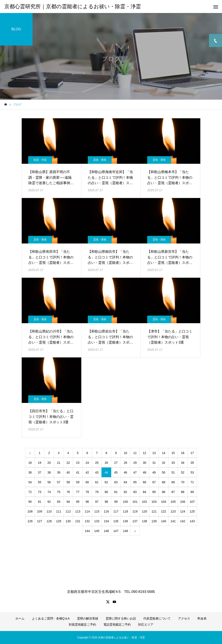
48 (145, 472)
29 (135, 463)
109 (40, 511)
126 (30, 521)
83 (135, 492)
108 (30, 511)
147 (116, 531)
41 (78, 472)
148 (125, 531)
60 (87, 482)
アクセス (184, 618)
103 (154, 502)
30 (145, 463)
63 (116, 482)
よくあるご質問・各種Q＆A (51, 618)
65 (135, 482)
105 (173, 502)
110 (49, 511)
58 (68, 482)
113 (78, 511)
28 (126, 463)
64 (126, 482)
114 (87, 511)
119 (135, 511)
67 (154, 482)
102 (144, 502)
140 (164, 521)
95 (78, 502)
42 (87, 472)
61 (97, 482)
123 (173, 511)
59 (78, 482)
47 (135, 472)
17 (192, 453)
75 (59, 492)
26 (106, 463)
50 (164, 472)
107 (192, 502)
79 (97, 492)
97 (97, 502)
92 (49, 502)
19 (40, 463)
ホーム (20, 618)
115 (97, 511)
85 (154, 492)
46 (126, 472)
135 (116, 521)
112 (68, 511)
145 (97, 531)
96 (87, 502)
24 (87, 463)
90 (30, 502)
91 (40, 502)
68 (164, 482)
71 (192, 482)
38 (49, 472)
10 (126, 453)
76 (68, 492)
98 (106, 502)
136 (125, 521)
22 (68, 463)
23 (78, 463)
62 (106, 482)
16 (183, 453)
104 (164, 502)
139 (154, 521)
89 (192, 492)
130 (68, 521)
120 (144, 511)
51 (173, 472)
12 (145, 453)
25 (97, 463)
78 (87, 492)
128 (49, 521)
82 (126, 492)
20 (49, 463)
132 (87, 521)
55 (40, 482)
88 (183, 492)
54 (30, 482)
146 (106, 531)
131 (78, 521)
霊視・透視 (100, 160)
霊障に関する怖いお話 (121, 618)
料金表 (202, 618)
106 (183, 502)
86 (164, 492)
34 (183, 463)
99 (116, 502)
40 (68, 472)
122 (164, 511)
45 (116, 472)
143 (192, 521)
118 (125, 511)
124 (183, 511)
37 (40, 472)
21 (59, 463)
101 (135, 502)
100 (125, 502)
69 (173, 482)
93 (59, 502)
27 (116, 463)
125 (192, 511)
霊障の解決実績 (88, 618)
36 (30, 472)
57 (59, 482)
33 (173, 463)
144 (87, 531)
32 (164, 463)
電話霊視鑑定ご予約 (117, 625)
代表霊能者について (157, 618)
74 (49, 492)
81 (116, 492)
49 (154, 472)
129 (59, 521)
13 (154, 453)
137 (135, 521)
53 (192, 472)
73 (40, 492)
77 (78, 492)
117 (116, 511)
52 (183, 472)
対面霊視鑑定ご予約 (82, 625)
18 (30, 463)
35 (192, 463)
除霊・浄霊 (40, 160)
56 (49, 482)
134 (106, 521)
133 (97, 521)
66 (145, 482)
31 (154, 463)
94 (68, 502)
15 (173, 453)
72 (30, 492)
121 (154, 511)
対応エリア (146, 625)
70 (183, 482)
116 (106, 511)
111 (59, 511)
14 (164, 453)
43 (97, 472)
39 (59, 472)
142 (183, 521)
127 (40, 521)
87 (173, 492)
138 (144, 521)
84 (145, 492)
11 (135, 453)
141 (173, 521)
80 (106, 492)
